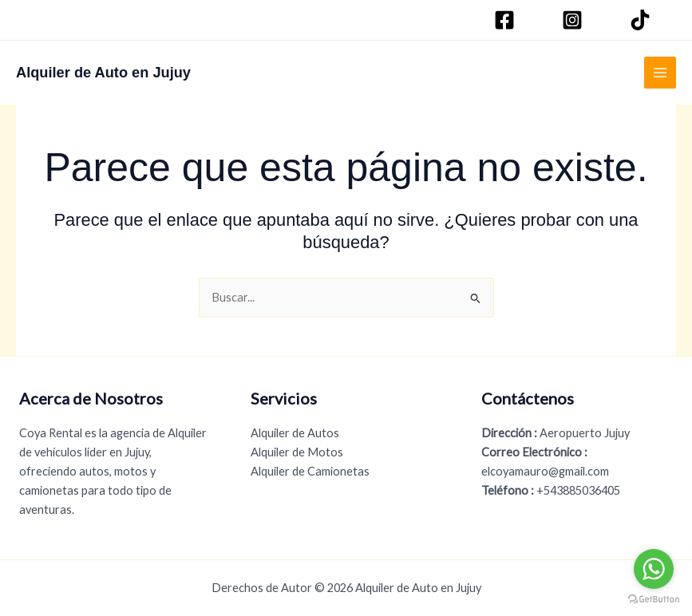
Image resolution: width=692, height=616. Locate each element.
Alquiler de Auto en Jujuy (103, 72)
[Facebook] (507, 20)
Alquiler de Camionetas (310, 471)
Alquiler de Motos (297, 452)
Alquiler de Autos (295, 433)
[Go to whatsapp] (654, 569)
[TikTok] (643, 20)
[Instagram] (575, 20)
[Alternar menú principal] (660, 73)
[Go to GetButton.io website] (654, 600)
